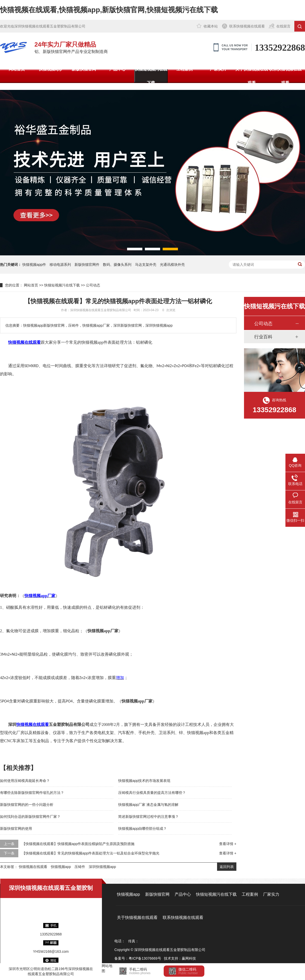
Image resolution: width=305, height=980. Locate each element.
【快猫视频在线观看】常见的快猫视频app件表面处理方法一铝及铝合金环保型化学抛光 (91, 853)
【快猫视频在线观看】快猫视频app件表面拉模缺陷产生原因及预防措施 (78, 844)
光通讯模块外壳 (172, 265)
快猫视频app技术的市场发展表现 (144, 781)
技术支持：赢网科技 (180, 958)
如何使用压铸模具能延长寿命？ (25, 781)
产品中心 (117, 69)
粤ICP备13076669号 (145, 958)
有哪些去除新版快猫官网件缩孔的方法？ (32, 793)
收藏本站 (211, 26)
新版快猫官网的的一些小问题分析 (27, 805)
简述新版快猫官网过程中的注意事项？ (148, 817)
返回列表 (227, 867)
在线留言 (283, 26)
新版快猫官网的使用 (16, 829)
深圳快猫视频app (102, 867)
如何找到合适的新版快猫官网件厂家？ (30, 817)
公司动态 (93, 285)
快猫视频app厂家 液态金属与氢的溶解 (148, 805)
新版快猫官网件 (87, 265)
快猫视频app (50, 69)
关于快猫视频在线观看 (252, 76)
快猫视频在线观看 (33, 867)
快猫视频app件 (34, 265)
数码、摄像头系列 (117, 265)
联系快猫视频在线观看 (247, 26)
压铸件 (80, 867)
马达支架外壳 (146, 265)
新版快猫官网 (84, 69)
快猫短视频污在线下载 (151, 76)
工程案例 (185, 69)
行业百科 (263, 337)
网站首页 (17, 69)
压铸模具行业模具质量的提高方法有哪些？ (152, 793)
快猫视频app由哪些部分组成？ (142, 829)
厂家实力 (218, 69)
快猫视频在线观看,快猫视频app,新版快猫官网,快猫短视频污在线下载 (109, 10)
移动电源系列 (60, 265)
